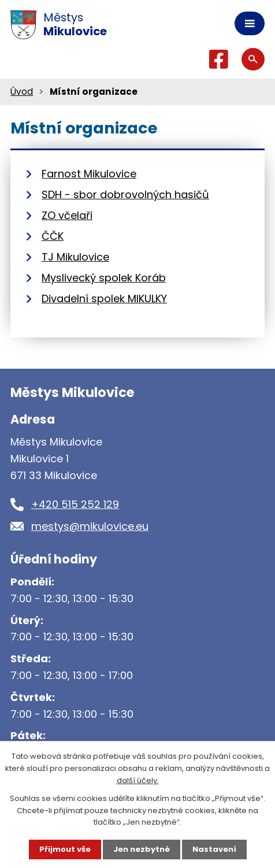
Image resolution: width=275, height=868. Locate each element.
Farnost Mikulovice (89, 174)
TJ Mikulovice (75, 257)
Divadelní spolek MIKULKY (104, 298)
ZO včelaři (67, 215)
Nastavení (214, 849)
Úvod (22, 92)
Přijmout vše (65, 849)
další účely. (138, 780)
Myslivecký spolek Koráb (104, 278)
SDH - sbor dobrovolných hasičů (125, 194)
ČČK (53, 236)
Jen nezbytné (142, 849)
